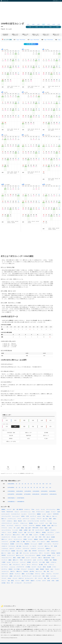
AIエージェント (39, 571)
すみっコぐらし (20, 551)
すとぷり (40, 567)
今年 (43, 27)
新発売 (48, 562)
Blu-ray (8, 583)
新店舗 (25, 539)
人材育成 (25, 530)
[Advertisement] (31, 11)
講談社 (46, 528)
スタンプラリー (51, 532)
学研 (45, 571)
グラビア (34, 542)
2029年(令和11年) (44, 494)
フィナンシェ (51, 565)
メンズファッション (12, 519)
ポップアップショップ (27, 576)
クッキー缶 (38, 581)
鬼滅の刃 (33, 581)
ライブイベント (5, 565)
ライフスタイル (12, 546)
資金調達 (13, 551)
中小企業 (44, 555)
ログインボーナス (28, 560)
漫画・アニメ (54, 526)
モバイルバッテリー (29, 578)
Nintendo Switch (10, 512)
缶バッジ (24, 565)
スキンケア (9, 509)
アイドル (19, 519)
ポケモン (3, 526)
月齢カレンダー (28, 433)
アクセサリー (53, 530)
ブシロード (57, 569)
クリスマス (25, 526)
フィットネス (15, 530)
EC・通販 (23, 542)
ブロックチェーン (17, 565)
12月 (50, 484)
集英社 (12, 581)
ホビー (29, 537)
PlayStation (26, 571)
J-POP (25, 537)
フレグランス (17, 574)
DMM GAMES (35, 528)
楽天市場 (15, 532)
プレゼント (17, 512)
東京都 (19, 558)
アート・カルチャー (41, 542)
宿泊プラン (13, 571)
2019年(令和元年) (11, 491)
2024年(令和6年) (52, 491)
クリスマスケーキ (20, 567)
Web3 (44, 537)
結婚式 (26, 551)
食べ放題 (41, 565)
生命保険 (49, 555)
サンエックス (25, 546)
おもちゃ (39, 516)
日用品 (18, 542)
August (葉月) (25, 135)
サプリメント (35, 565)
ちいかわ (9, 562)
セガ (33, 537)
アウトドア (39, 519)
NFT (52, 546)
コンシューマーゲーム (6, 530)
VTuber (33, 509)
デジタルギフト (31, 569)
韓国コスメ (38, 532)
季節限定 (55, 560)
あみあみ (48, 512)
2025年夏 (3, 583)
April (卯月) (4, 92)
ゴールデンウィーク (6, 537)
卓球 (21, 553)
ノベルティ (58, 532)
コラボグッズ (4, 546)
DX (15, 528)
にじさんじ (33, 519)
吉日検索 (46, 433)
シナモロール (53, 562)
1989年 (38, 24)
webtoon (9, 578)
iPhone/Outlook (22, 40)
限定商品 (31, 523)
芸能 (30, 551)
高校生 (47, 576)
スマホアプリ (33, 548)
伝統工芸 (11, 574)
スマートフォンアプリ (6, 516)
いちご (47, 523)
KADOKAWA (56, 514)
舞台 (10, 565)
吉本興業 (29, 562)
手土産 (53, 558)
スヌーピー (40, 578)
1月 (16, 484)
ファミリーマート (32, 514)
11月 (47, 484)
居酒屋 (21, 530)
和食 (45, 578)
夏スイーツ (4, 553)
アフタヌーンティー (40, 512)
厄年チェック (46, 436)
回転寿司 (39, 555)
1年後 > (50, 27)
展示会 (44, 567)
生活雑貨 (53, 537)
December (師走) (46, 184)
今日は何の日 (5, 35)
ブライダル (14, 537)
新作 (14, 509)
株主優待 (12, 544)
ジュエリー (36, 535)
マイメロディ (47, 553)
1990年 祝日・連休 (11, 433)
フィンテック (4, 560)
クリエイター (34, 558)
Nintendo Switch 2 (55, 542)
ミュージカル (53, 576)
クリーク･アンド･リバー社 (33, 521)
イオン (52, 571)
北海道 (11, 576)
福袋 (25, 532)
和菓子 (50, 519)
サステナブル (32, 526)
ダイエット (4, 581)
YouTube (3, 512)
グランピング (24, 569)
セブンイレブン (41, 548)
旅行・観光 (19, 546)
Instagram (41, 539)
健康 (17, 553)
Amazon (41, 528)
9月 (40, 484)
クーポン (54, 567)
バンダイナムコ (5, 548)
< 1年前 (36, 27)
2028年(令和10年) (36, 494)
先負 (33, 420)
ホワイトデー (35, 562)
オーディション (15, 562)
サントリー (18, 581)
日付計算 (11, 436)
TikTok (46, 539)
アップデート (18, 548)
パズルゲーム (49, 574)
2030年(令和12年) (53, 494)
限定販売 (42, 569)
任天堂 (49, 581)
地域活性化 (38, 526)
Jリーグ (54, 555)
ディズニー (53, 512)
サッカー (10, 532)
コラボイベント (18, 526)
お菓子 (50, 528)
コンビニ (38, 509)
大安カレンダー (46, 35)
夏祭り (15, 558)
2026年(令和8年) (11, 484)
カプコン (10, 528)
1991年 (49, 24)
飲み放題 (49, 567)
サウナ (46, 565)
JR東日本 (10, 569)
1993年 (59, 24)
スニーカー (34, 567)
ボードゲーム (4, 569)
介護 (9, 581)
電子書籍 (44, 526)
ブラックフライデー (28, 583)
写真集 (31, 535)
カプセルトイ (54, 551)
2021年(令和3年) (28, 491)
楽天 (30, 530)
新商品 (58, 509)
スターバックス (5, 576)
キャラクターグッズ (15, 514)
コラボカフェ (10, 521)
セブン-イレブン (17, 576)
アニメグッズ (55, 544)
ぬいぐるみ (45, 519)
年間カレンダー (15, 35)
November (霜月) (26, 184)
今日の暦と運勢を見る (31, 44)
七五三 (28, 438)
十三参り (46, 438)
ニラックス (15, 578)
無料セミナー (16, 560)
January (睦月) (5, 49)
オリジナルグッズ (55, 578)
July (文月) (4, 135)
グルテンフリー (5, 574)
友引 (15, 420)
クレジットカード (16, 516)
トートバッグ (40, 546)
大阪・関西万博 (20, 509)
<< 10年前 (29, 27)
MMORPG (4, 555)
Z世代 (23, 535)
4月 (25, 484)
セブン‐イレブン (31, 532)
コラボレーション (24, 523)
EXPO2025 (34, 551)
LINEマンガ (21, 578)
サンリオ (43, 509)
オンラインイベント (18, 539)
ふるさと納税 (12, 542)
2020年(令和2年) (20, 491)
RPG (12, 583)
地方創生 (44, 532)
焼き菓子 (40, 544)
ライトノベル (26, 553)
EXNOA (27, 581)
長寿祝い (11, 438)
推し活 (48, 537)
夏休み (55, 519)
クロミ (13, 553)
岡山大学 (20, 521)
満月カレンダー (56, 35)
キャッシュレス (34, 544)
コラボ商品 (28, 567)
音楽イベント (4, 539)
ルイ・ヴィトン (5, 567)
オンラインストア (11, 555)
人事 (27, 535)
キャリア (28, 558)
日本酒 (49, 526)
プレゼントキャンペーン (7, 558)
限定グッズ (4, 519)
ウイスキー (30, 539)
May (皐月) (25, 92)
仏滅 (42, 420)
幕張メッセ (49, 516)
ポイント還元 (42, 562)
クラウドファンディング (7, 523)
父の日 (9, 553)
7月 (34, 484)
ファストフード (5, 542)
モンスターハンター (37, 576)
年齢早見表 (28, 436)
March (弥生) (46, 49)
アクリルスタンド (5, 544)
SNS (33, 530)
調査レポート (19, 571)
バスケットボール (48, 544)
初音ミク (40, 558)
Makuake (47, 569)
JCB (36, 578)
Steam (33, 512)
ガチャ (25, 521)
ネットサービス (10, 526)
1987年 (28, 24)
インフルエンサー (18, 583)
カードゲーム (40, 560)
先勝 (24, 420)
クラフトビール (26, 548)
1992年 (54, 24)
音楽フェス (51, 539)
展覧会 (22, 528)
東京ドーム (47, 546)
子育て (40, 537)
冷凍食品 (46, 560)
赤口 (51, 420)
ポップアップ (33, 516)
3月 (22, 484)
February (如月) (25, 49)
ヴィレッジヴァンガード (30, 555)
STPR (48, 551)
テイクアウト (43, 521)
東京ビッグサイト (17, 535)
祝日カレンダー (36, 35)
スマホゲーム (27, 509)
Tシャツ (36, 523)
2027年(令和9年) (11, 487)
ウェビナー (20, 532)
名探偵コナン (48, 548)
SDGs (44, 516)
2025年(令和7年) (11, 494)
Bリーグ (29, 565)
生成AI (59, 512)
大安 (7, 420)
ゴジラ (58, 555)
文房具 (57, 581)
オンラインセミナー (6, 514)
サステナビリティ (42, 551)
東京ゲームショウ (20, 555)
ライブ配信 (42, 535)
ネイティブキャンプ (6, 551)
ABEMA (23, 516)
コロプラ (44, 581)
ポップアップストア (40, 530)
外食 (44, 576)
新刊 (2, 535)
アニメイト (50, 521)
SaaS (36, 537)
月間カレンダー (25, 35)
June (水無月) (46, 92)
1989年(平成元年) (11, 498)
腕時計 (23, 581)
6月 (31, 484)
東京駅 (56, 546)
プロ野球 (3, 562)
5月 (28, 484)
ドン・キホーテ (33, 546)
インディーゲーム (19, 544)
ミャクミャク (23, 562)
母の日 (15, 521)
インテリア (42, 523)
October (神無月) (5, 184)
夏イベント (55, 516)
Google (18, 40)
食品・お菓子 (28, 528)
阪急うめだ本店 (47, 558)
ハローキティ (16, 523)
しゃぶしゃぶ (12, 567)
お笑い (52, 569)
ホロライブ (12, 548)
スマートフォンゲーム (51, 509)
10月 (43, 484)
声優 (51, 523)
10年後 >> (58, 27)
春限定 (37, 569)
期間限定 (3, 509)
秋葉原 (23, 558)
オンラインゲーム (34, 553)
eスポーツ (50, 514)
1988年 (33, 24)
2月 (19, 484)
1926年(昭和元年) (11, 502)
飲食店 (48, 542)
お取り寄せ (32, 571)
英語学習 (58, 553)
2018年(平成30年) (21, 498)
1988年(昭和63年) (21, 502)
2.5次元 (43, 574)
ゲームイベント (8, 535)
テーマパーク (4, 528)
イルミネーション (5, 571)
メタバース (20, 537)
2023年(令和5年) (44, 491)
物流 (48, 578)
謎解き (23, 574)
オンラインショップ (50, 535)
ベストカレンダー (5, 1)
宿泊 (48, 571)
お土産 (18, 528)
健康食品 (36, 539)
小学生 (53, 581)
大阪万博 (47, 530)
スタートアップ (26, 519)
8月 (37, 484)
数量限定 (39, 514)
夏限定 (10, 560)
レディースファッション (26, 512)
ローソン (10, 539)
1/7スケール (37, 574)
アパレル (55, 523)
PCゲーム (28, 542)
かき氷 (34, 560)
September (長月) (46, 135)
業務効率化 (27, 544)
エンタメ (44, 514)
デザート (41, 553)
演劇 (51, 560)
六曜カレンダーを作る (11, 441)
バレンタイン (24, 514)
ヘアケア (3, 521)
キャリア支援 (17, 569)
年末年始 (53, 553)
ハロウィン (4, 532)
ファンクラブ (56, 574)
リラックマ (4, 578)
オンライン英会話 (30, 574)
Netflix (21, 560)
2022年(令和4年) (36, 491)
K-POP (27, 516)
